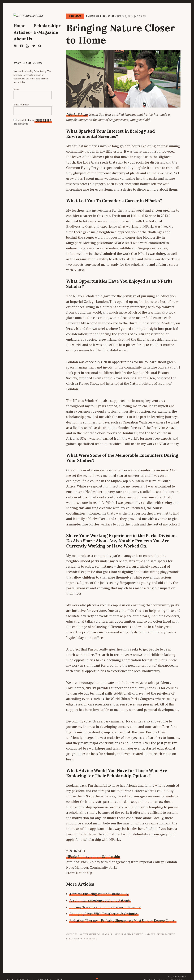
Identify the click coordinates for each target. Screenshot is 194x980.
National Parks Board (102, 16)
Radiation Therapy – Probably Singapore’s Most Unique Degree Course (123, 920)
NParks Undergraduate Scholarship (93, 856)
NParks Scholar (77, 114)
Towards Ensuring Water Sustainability (99, 894)
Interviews (75, 16)
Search (40, 53)
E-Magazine (46, 40)
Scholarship (47, 33)
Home (19, 33)
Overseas (91, 939)
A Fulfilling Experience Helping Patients (100, 900)
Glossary (180, 977)
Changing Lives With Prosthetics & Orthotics (104, 914)
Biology (72, 934)
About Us (23, 46)
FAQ (170, 977)
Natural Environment (130, 934)
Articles (23, 40)
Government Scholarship (97, 934)
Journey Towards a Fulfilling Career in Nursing (105, 907)
